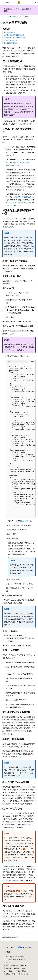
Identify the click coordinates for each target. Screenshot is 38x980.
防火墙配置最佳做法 (10, 43)
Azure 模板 (6, 880)
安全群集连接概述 (10, 32)
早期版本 (17, 968)
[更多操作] (34, 16)
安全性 (26, 16)
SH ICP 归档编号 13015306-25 (14, 957)
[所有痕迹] (4, 16)
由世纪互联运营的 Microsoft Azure (15, 965)
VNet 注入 (19, 124)
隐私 (5, 963)
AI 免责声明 (8, 968)
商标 (14, 974)
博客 (23, 968)
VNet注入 (16, 754)
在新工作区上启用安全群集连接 (14, 35)
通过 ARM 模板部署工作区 (24, 197)
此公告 (23, 849)
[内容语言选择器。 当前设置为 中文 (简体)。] (10, 947)
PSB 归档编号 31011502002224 (14, 960)
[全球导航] (2, 3)
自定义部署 (24, 521)
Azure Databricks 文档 (14, 16)
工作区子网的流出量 (10, 40)
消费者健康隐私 (21, 971)
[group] (21, 440)
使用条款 (7, 974)
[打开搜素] (36, 3)
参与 (5, 971)
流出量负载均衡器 (16, 891)
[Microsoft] (19, 3)
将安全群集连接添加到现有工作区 (15, 38)
